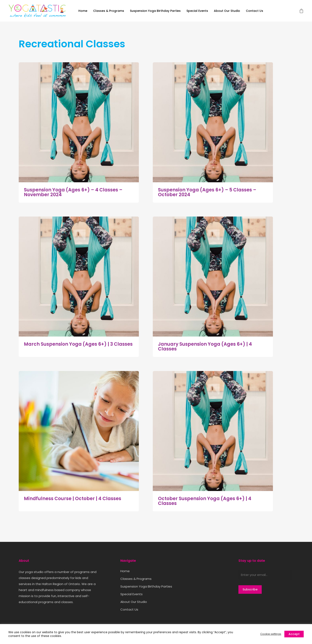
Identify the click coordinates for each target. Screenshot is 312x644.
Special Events (197, 11)
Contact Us (255, 11)
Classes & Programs (109, 11)
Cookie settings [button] (271, 634)
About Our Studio (227, 11)
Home (83, 11)
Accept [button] (294, 634)
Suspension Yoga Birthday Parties (155, 11)
